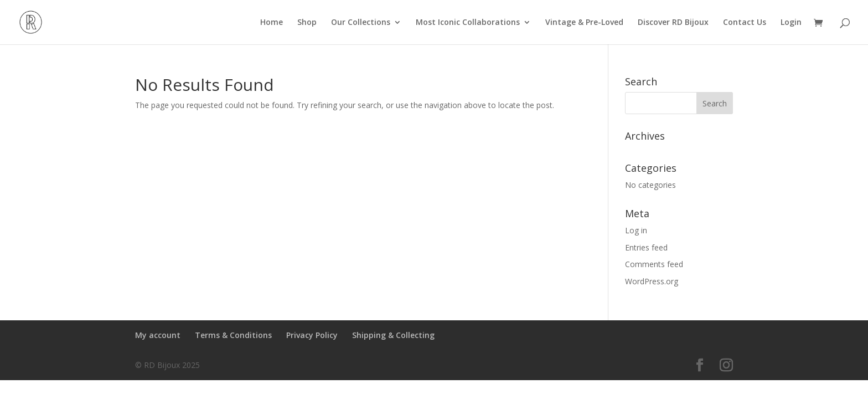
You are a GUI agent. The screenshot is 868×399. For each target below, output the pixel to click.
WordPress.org (652, 281)
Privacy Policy (312, 335)
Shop (307, 23)
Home (272, 23)
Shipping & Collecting (393, 335)
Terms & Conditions (233, 335)
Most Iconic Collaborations (468, 23)
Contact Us (745, 23)
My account (158, 335)
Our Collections (361, 23)
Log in (636, 230)
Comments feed (654, 264)
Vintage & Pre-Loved (584, 23)
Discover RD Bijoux (673, 23)
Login (791, 23)
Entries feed (646, 247)
